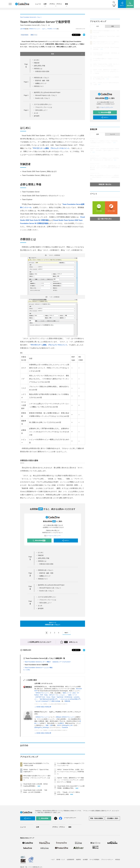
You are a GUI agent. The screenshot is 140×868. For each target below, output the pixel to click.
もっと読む (27, 670)
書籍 (66, 4)
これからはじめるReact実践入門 (70, 699)
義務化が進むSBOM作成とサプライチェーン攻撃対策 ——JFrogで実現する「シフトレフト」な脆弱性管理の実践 (105, 177)
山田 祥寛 (23, 29)
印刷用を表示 (26, 650)
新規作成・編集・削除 (42, 80)
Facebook (65, 727)
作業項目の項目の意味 (42, 71)
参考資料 (37, 116)
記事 (45, 4)
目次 (67, 54)
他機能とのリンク (41, 83)
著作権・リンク (61, 860)
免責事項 (78, 860)
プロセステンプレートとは (44, 107)
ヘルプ (53, 860)
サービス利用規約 (94, 860)
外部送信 (118, 860)
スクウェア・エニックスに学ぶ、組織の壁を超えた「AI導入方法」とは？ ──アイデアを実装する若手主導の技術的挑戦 (105, 168)
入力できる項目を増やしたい (43, 104)
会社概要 (85, 860)
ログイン (65, 540)
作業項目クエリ (39, 86)
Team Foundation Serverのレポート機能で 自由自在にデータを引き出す (48, 662)
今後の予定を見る (105, 219)
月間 (112, 26)
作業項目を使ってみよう (42, 78)
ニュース (38, 4)
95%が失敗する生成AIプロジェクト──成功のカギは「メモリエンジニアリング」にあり (37, 778)
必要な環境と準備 (39, 66)
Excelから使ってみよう (43, 98)
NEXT (67, 633)
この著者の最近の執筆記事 (43, 707)
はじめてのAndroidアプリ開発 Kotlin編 (48, 701)
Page (26, 82)
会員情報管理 (70, 860)
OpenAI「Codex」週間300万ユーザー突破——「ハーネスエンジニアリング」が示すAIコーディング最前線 (71, 780)
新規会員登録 (39, 540)
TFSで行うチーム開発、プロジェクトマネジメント (51, 148)
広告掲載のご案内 (112, 818)
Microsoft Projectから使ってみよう (46, 95)
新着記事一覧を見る (105, 184)
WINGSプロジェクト (42, 693)
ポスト (76, 35)
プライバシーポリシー (107, 860)
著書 (47, 725)
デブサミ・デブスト (56, 4)
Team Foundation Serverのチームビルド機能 (39, 668)
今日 (97, 26)
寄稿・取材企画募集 (96, 818)
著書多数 (67, 701)
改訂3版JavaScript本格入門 (49, 699)
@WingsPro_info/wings (42, 727)
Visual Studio (25, 35)
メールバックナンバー (53, 536)
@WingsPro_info (67, 725)
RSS (59, 725)
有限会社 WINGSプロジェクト (65, 717)
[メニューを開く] (10, 4)
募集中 (62, 723)
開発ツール (34, 35)
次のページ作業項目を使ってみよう (53, 624)
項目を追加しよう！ (42, 110)
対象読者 (37, 63)
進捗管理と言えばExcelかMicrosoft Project (47, 92)
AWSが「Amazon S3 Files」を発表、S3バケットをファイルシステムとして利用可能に (71, 772)
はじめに (37, 60)
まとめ (36, 113)
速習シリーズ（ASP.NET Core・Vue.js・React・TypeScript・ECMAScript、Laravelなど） (57, 697)
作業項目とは (38, 69)
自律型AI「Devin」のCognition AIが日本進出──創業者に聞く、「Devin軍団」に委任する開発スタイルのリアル (105, 150)
